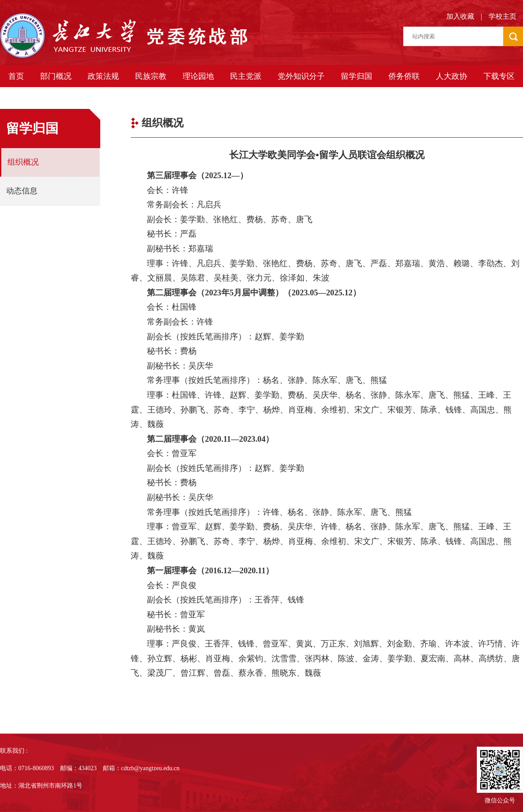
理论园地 (198, 76)
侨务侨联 (404, 76)
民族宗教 (151, 76)
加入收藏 (460, 16)
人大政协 (452, 76)
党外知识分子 (301, 76)
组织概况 (23, 162)
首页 (16, 76)
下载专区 (499, 76)
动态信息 (22, 191)
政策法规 (103, 76)
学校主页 (503, 16)
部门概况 (56, 76)
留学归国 (357, 76)
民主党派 (246, 76)
